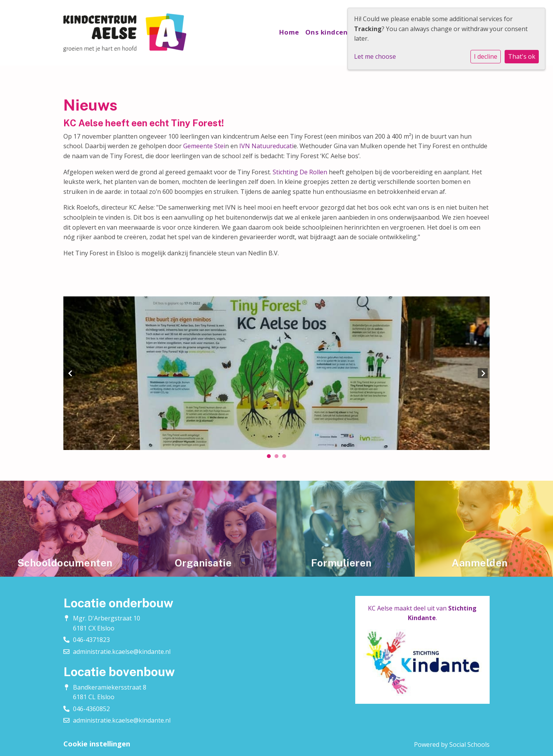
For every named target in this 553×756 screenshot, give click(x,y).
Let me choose (375, 56)
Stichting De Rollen (300, 172)
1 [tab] (271, 458)
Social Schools (469, 744)
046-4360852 (91, 709)
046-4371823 (91, 640)
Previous (70, 373)
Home (289, 32)
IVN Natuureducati (266, 146)
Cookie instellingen (97, 744)
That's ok (522, 56)
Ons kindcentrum (336, 32)
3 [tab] (286, 458)
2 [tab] (278, 458)
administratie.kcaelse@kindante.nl (122, 652)
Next (483, 373)
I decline (486, 56)
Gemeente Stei (203, 146)
